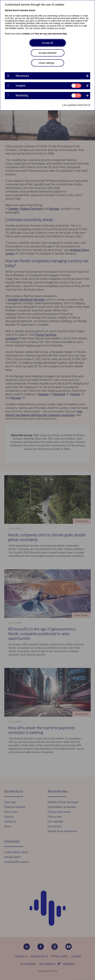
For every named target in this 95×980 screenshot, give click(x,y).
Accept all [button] (47, 43)
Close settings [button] (47, 63)
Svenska (24, 10)
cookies (26, 34)
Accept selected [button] (47, 53)
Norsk (16, 10)
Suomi (32, 10)
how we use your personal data (51, 34)
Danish (8, 10)
